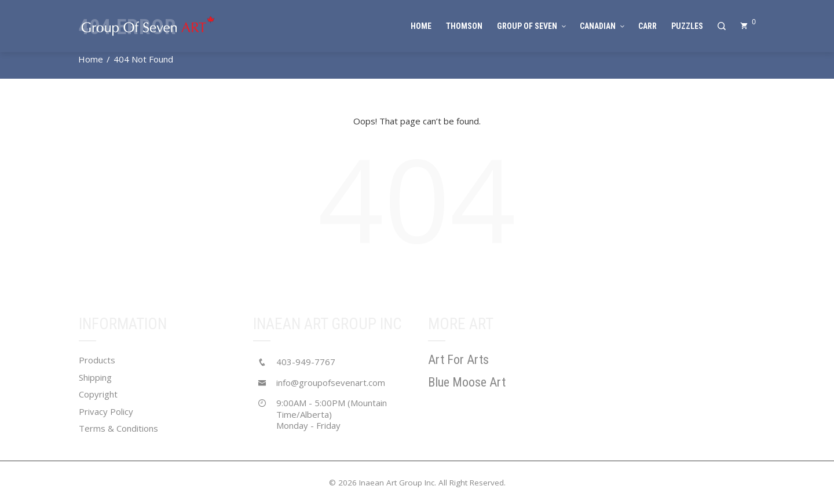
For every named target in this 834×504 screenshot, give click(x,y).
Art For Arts (458, 360)
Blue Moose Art (467, 382)
